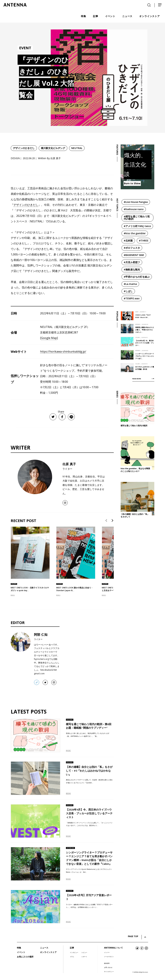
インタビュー (74, 952)
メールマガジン (109, 956)
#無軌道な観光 (132, 269)
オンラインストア (48, 952)
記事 (72, 948)
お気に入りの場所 (25, 957)
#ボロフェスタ (132, 248)
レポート (84, 956)
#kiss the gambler (135, 233)
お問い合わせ (108, 967)
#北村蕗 (128, 241)
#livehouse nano (134, 209)
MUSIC (68, 751)
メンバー (107, 952)
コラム (72, 956)
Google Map (49, 338)
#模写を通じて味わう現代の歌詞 (137, 218)
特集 (19, 948)
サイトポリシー (109, 971)
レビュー (84, 952)
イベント (21, 952)
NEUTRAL (77, 148)
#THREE (144, 241)
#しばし (128, 291)
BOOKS (13, 595)
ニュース (44, 948)
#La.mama (130, 284)
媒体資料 (107, 963)
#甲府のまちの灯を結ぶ (137, 277)
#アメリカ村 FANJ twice (137, 226)
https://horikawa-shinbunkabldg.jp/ (63, 352)
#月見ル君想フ (132, 262)
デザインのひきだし (24, 148)
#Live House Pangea (136, 202)
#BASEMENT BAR (134, 255)
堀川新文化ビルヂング (53, 148)
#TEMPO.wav (132, 298)
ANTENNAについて (113, 948)
